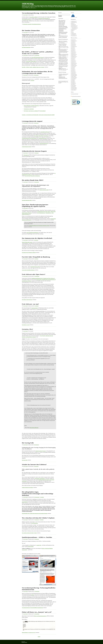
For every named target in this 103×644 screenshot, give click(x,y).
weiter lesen (63, 43)
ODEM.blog (28, 4)
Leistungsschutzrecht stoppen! (32, 121)
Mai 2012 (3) (73, 49)
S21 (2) (72, 31)
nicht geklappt (43, 111)
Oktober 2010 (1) (74, 64)
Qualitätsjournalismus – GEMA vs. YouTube (37, 537)
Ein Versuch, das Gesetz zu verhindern (31, 111)
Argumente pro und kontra (29, 109)
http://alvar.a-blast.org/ (34, 428)
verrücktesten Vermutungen (40, 478)
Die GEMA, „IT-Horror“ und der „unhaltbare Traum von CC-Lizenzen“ (38, 53)
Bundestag (63, 20)
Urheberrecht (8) (74, 33)
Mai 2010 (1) (73, 69)
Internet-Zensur (62, 28)
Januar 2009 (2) (73, 87)
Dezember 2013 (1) (74, 41)
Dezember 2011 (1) (74, 54)
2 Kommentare (36, 123)
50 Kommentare (37, 497)
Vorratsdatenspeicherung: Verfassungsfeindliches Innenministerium (32, 608)
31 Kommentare (37, 55)
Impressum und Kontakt (75, 94)
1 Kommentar (36, 153)
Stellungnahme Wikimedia (27, 213)
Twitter (72, 13)
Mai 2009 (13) (73, 82)
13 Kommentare (36, 75)
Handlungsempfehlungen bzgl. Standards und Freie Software (43, 278)
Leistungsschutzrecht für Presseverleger (29, 138)
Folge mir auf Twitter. (74, 17)
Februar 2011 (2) (74, 61)
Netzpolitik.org (48, 213)
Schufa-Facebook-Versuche (41, 451)
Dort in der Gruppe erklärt (31, 61)
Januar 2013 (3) (73, 45)
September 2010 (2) (74, 65)
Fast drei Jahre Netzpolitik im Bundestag (32, 176)
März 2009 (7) (73, 84)
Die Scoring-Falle (28, 443)
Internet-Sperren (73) (74, 27)
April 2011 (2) (73, 60)
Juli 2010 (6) (73, 68)
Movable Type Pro (24, 642)
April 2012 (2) (73, 50)
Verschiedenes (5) (74, 35)
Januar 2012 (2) (73, 53)
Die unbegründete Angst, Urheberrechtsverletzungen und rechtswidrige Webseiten (38, 494)
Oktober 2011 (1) (74, 55)
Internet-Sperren (63, 26)
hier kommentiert (35, 523)
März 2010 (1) (73, 71)
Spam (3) (72, 32)
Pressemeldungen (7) (75, 28)
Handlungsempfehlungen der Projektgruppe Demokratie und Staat (39, 226)
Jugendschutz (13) (74, 29)
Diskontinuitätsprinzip (44, 143)
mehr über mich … (32, 8)
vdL (60, 35)
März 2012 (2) (73, 51)
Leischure (32, 80)
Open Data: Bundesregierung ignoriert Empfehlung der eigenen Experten (35, 205)
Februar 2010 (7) (74, 72)
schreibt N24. (39, 545)
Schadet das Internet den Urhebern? (34, 465)
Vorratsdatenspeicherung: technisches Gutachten (39, 13)
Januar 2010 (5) (73, 73)
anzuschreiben (25, 502)
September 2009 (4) (74, 78)
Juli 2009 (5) (73, 80)
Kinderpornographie (63, 32)
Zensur (60, 37)
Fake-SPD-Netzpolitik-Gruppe (37, 57)
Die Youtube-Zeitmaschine (31, 30)
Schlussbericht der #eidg (35, 267)
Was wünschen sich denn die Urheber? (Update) (38, 518)
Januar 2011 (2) (73, 62)
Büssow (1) (73, 23)
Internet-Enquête (35, 308)
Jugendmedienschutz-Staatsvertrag (63, 29)
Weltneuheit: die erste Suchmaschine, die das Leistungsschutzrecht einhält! (37, 72)
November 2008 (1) (74, 89)
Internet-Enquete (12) (74, 26)
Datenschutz (61, 22)
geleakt (33, 595)
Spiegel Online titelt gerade (27, 242)
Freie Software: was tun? (30, 304)
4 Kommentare (37, 182)
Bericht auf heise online (44, 190)
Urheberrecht (64, 33)
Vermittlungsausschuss (43, 138)
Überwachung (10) (74, 36)
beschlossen (46, 136)
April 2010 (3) (73, 70)
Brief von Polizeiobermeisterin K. (40, 616)
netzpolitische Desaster (45, 132)
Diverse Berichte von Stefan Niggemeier (31, 106)
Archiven (60, 83)
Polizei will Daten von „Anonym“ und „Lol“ (37, 612)
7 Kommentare (36, 466)
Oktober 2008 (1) (74, 90)
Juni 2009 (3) (73, 81)
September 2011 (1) (74, 56)
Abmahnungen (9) (74, 21)
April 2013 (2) (73, 42)
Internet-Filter (61, 25)
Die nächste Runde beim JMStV (33, 180)
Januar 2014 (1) (73, 40)
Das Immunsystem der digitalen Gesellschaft (37, 238)
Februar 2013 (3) (74, 44)
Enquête (60, 23)
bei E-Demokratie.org (41, 213)
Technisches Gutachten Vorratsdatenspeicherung (32, 24)
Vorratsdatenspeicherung (63, 36)
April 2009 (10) (73, 83)
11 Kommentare (37, 276)
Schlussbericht (26, 155)
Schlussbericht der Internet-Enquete (34, 151)
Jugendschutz (61, 31)
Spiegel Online (31, 546)
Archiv (39, 637)
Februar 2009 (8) (74, 85)
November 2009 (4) (74, 75)
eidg (64, 22)
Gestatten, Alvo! (27, 329)
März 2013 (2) (73, 43)
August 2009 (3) (74, 79)
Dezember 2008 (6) (74, 88)
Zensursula (64, 37)
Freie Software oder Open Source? (34, 274)
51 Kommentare (37, 614)
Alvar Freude (25, 15)
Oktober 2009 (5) (74, 76)
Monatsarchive (74, 38)
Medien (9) (73, 30)
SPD (59, 33)
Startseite (61, 82)
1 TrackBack (36, 259)
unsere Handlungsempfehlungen (32, 233)
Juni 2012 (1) (73, 47)
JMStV (66, 28)
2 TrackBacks (36, 306)
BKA (60, 20)
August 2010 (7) (74, 66)
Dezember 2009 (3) (74, 74)
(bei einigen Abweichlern (39, 136)
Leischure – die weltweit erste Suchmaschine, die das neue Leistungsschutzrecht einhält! (38, 115)
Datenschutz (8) (73, 25)
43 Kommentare (36, 445)
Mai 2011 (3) (73, 59)
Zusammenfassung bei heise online (44, 212)
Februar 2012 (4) (74, 52)
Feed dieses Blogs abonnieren (76, 96)
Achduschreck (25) (74, 22)
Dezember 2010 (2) (74, 63)
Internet (63, 23)
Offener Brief (53, 212)
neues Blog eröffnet (34, 17)
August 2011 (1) (74, 58)
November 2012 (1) (74, 46)
